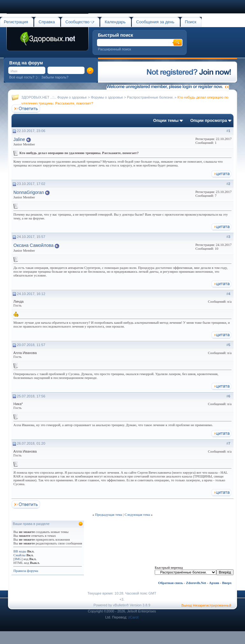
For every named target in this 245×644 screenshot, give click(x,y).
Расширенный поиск (115, 49)
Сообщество (80, 22)
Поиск (191, 22)
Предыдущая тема (109, 514)
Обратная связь (171, 583)
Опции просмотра (208, 120)
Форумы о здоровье (107, 97)
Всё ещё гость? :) (23, 77)
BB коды (20, 551)
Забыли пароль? (55, 77)
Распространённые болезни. (150, 97)
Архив (214, 583)
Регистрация (16, 22)
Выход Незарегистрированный (206, 605)
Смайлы (19, 555)
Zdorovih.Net (196, 583)
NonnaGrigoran (29, 192)
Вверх (227, 583)
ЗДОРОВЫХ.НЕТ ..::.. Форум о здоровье (54, 97)
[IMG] (18, 559)
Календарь (115, 22)
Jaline (19, 139)
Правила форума (26, 571)
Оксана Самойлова (33, 245)
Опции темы (166, 120)
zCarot (133, 617)
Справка (47, 22)
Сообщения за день (155, 22)
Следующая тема (137, 514)
